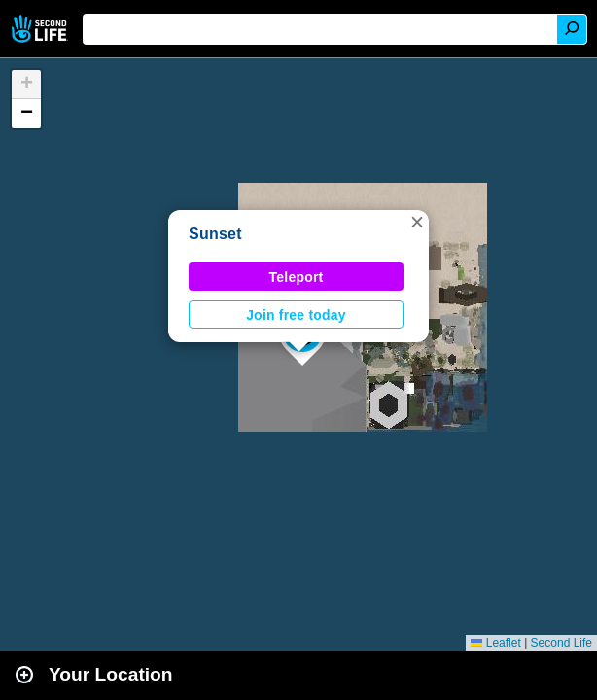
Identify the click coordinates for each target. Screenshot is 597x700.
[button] (417, 222)
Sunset (215, 234)
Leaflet (495, 643)
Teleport (297, 277)
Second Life (41, 29)
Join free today (296, 315)
